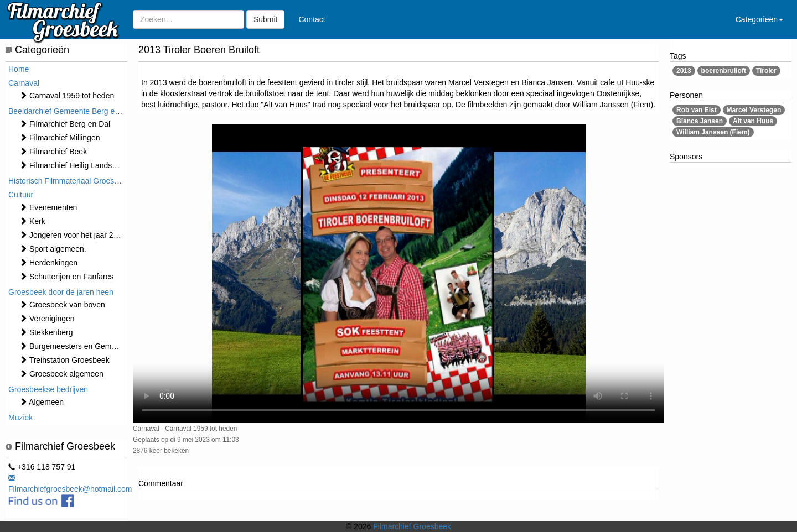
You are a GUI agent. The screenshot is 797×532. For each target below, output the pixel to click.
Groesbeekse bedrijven (48, 389)
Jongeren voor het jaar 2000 (73, 235)
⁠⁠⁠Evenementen (48, 207)
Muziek (20, 418)
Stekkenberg (46, 332)
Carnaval (24, 83)
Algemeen (42, 402)
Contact (312, 19)
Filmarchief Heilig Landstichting (78, 165)
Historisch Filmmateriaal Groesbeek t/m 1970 (86, 181)
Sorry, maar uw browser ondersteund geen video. (398, 273)
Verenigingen (47, 319)
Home (19, 69)
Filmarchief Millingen (59, 138)
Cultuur (21, 195)
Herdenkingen (48, 263)
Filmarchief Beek (53, 152)
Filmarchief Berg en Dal (65, 124)
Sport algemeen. (53, 249)
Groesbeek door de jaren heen (61, 292)
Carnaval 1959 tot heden (67, 96)
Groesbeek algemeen (61, 374)
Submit (266, 19)
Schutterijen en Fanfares (66, 277)
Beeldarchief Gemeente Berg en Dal (71, 111)
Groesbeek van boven (62, 305)
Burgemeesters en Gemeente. (76, 346)
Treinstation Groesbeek (64, 360)
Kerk (32, 221)
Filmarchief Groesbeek (412, 526)
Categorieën (759, 19)
